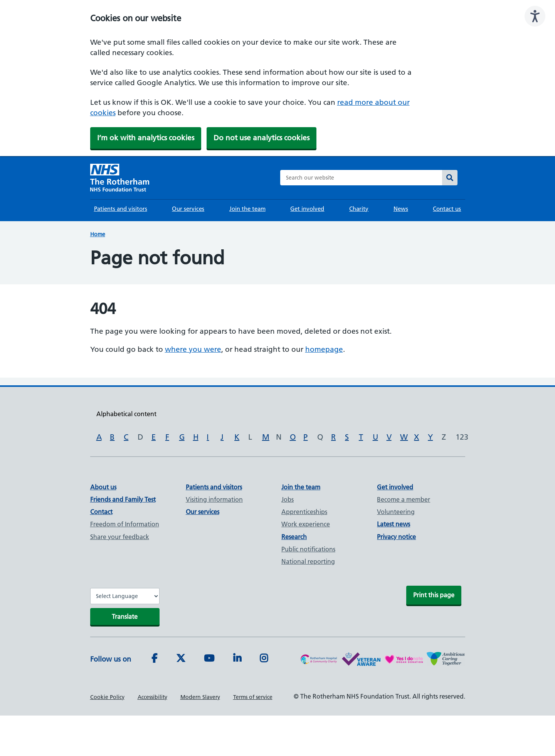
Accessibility (152, 697)
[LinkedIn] (237, 659)
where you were (193, 349)
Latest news (394, 524)
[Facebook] (154, 659)
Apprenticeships (304, 512)
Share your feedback (120, 537)
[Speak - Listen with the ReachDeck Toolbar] (535, 16)
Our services (188, 209)
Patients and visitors (121, 209)
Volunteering (396, 512)
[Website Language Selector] (125, 596)
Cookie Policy (107, 697)
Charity (359, 209)
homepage (324, 349)
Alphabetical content (126, 414)
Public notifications (308, 549)
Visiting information (214, 499)
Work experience (306, 524)
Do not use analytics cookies (262, 138)
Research (294, 537)
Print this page (434, 595)
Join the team (247, 209)
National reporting (308, 561)
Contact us (447, 209)
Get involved (307, 209)
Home (98, 234)
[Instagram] (264, 659)
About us (103, 487)
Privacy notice (396, 537)
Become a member (404, 499)
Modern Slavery (200, 697)
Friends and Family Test (123, 499)
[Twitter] (181, 659)
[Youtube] (209, 659)
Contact (101, 512)
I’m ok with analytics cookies (146, 138)
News (401, 209)
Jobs (288, 499)
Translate (125, 617)
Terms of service (253, 697)
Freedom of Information (125, 524)
